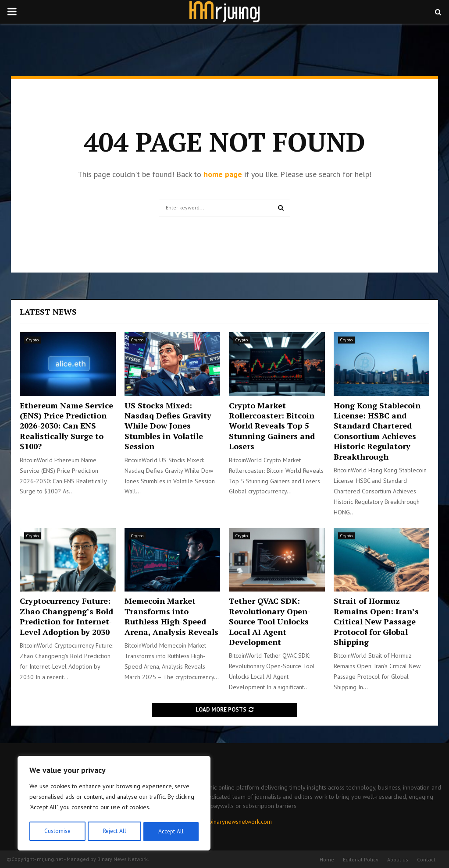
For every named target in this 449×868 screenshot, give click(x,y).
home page (223, 174)
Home (327, 859)
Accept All (171, 832)
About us (398, 859)
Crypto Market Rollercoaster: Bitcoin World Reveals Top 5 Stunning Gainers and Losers (272, 426)
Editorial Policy (361, 859)
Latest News (48, 312)
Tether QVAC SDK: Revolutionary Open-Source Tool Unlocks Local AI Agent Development (270, 621)
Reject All (114, 832)
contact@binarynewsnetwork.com (228, 822)
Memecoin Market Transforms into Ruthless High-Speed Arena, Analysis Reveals (171, 616)
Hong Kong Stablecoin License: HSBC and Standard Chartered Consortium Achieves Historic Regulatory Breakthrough (377, 431)
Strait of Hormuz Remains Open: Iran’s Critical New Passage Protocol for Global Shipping (376, 621)
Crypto (32, 340)
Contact (426, 859)
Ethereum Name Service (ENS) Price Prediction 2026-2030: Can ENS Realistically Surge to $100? (66, 426)
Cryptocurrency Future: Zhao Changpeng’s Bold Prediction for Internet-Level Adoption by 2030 (66, 616)
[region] (114, 804)
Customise (57, 832)
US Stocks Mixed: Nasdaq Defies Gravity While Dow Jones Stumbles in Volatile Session (168, 426)
